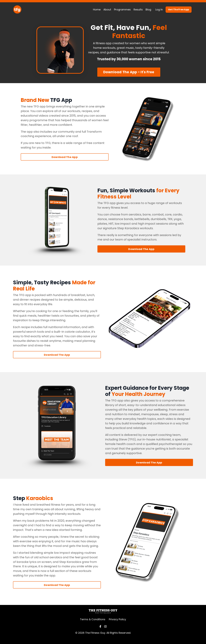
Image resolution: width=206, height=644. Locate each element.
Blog (148, 10)
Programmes (122, 10)
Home (97, 10)
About (107, 10)
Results (138, 10)
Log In (159, 10)
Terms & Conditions (93, 624)
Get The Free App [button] (179, 10)
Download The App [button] (65, 162)
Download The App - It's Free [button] (129, 77)
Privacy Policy (117, 624)
